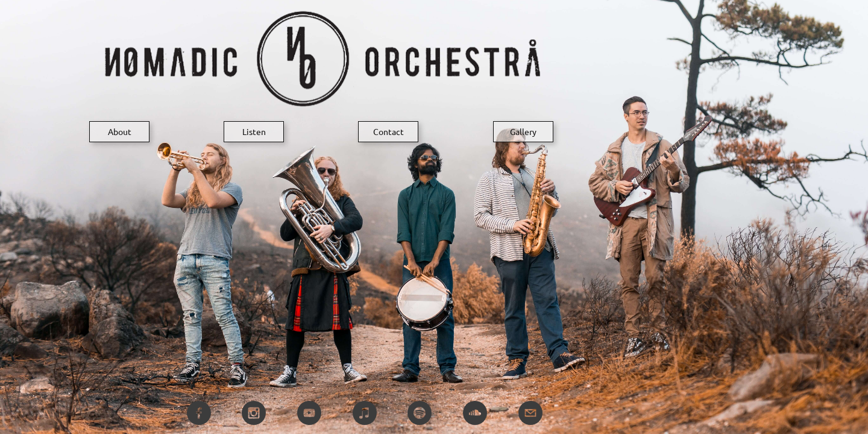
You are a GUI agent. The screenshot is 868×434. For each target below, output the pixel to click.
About (120, 131)
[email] (530, 413)
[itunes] (365, 413)
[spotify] (420, 413)
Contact (388, 131)
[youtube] (309, 413)
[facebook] (199, 413)
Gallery (523, 131)
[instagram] (254, 413)
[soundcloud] (475, 413)
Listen (254, 131)
